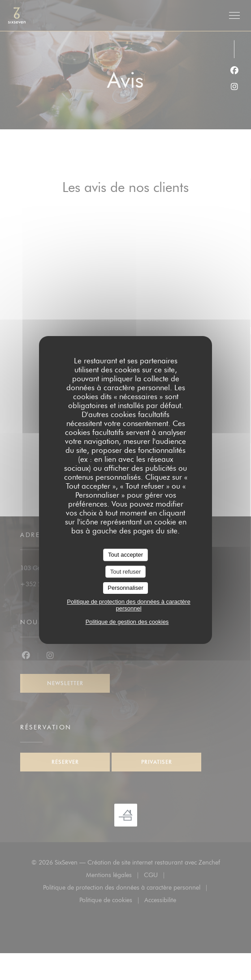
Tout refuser (126, 572)
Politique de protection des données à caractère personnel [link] (128, 605)
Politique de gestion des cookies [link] (127, 622)
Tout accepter (125, 555)
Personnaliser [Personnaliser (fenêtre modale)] (125, 588)
